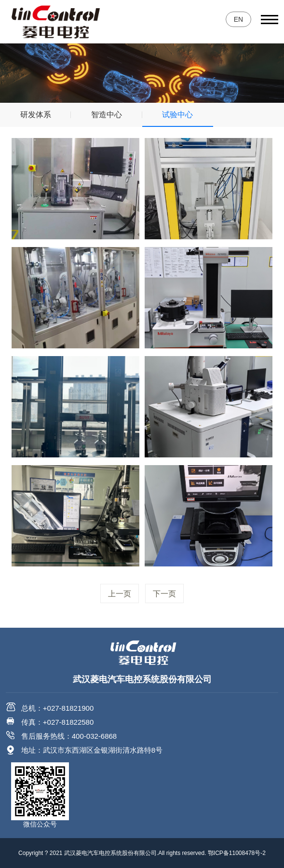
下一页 (164, 594)
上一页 (120, 594)
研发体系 (36, 115)
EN (238, 19)
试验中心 (177, 115)
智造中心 (107, 115)
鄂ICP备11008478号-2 (237, 853)
